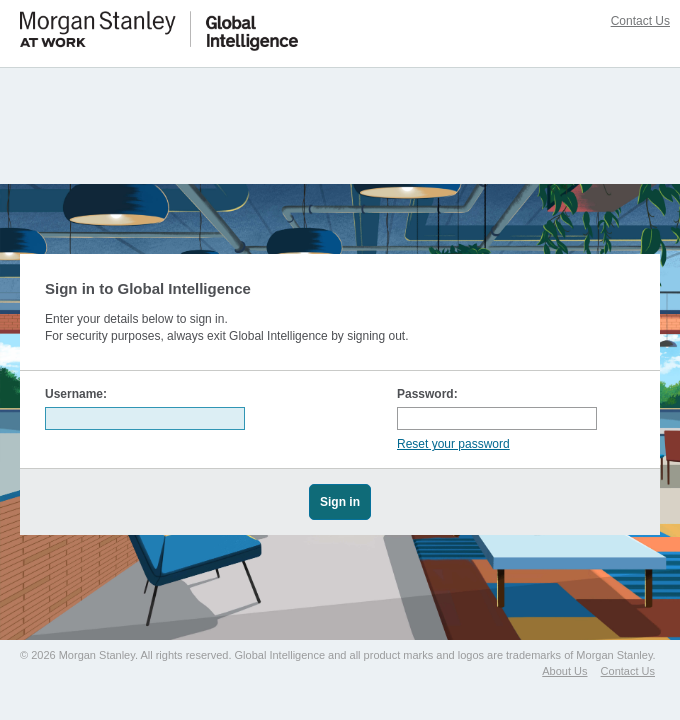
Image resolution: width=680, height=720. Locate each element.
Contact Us (640, 21)
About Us (564, 671)
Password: (427, 394)
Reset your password (453, 444)
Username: (76, 394)
